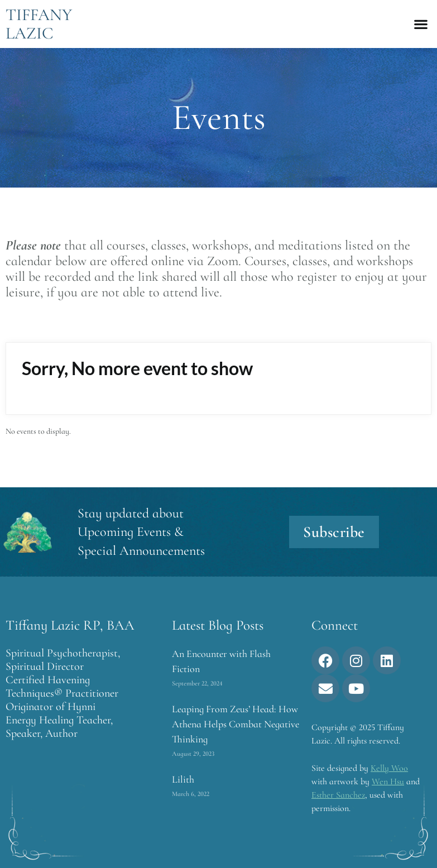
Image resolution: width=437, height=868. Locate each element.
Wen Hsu (388, 781)
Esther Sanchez (338, 795)
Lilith (183, 779)
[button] (421, 24)
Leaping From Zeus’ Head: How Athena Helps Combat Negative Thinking (236, 724)
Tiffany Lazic (39, 24)
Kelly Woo (389, 768)
